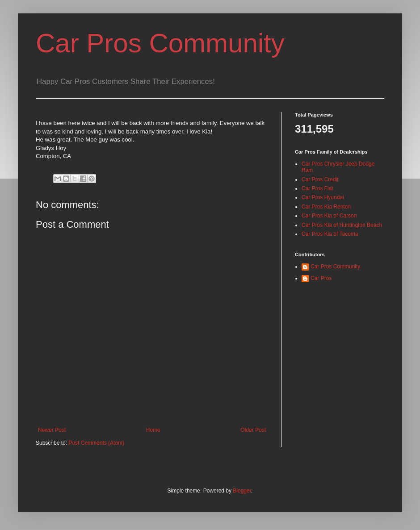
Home (153, 430)
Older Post (253, 430)
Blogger (242, 491)
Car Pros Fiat (317, 188)
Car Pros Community (160, 43)
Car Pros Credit (320, 179)
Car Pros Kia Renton (326, 207)
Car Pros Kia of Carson (329, 216)
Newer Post (52, 430)
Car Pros (321, 278)
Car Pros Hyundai (323, 197)
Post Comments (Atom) (96, 443)
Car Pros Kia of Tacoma (330, 234)
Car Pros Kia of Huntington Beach (342, 225)
